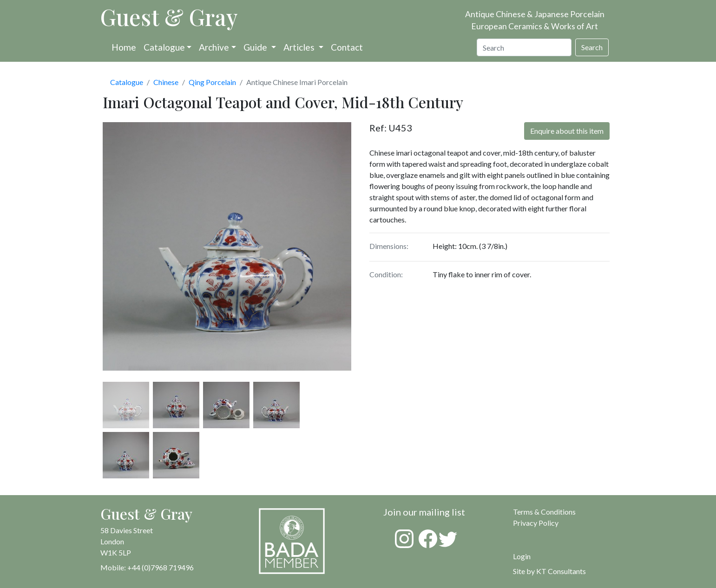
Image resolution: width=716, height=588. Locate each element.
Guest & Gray (169, 17)
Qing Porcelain (212, 82)
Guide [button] (256, 47)
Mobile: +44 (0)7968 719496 (147, 567)
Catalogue (164, 47)
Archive (214, 47)
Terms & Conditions (544, 512)
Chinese (166, 82)
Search (592, 47)
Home (124, 47)
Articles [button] (300, 47)
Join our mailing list (424, 512)
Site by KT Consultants (549, 571)
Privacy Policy (536, 523)
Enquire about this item (567, 131)
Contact (347, 47)
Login (522, 556)
